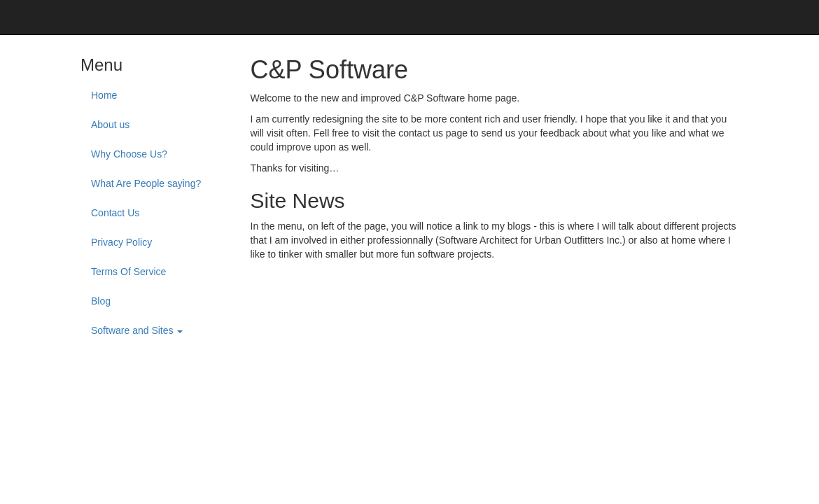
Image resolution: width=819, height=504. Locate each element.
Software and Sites (137, 330)
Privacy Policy (121, 242)
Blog (101, 301)
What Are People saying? (146, 183)
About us (110, 125)
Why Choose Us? (129, 154)
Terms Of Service (128, 272)
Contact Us (115, 213)
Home (104, 95)
